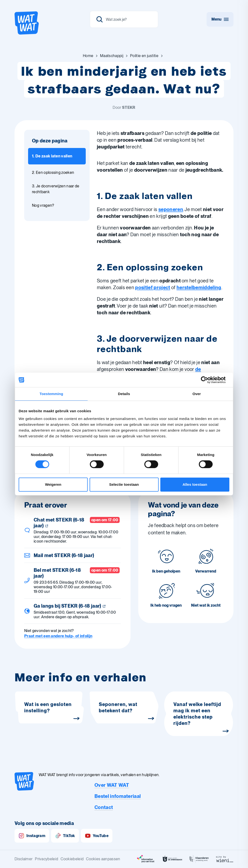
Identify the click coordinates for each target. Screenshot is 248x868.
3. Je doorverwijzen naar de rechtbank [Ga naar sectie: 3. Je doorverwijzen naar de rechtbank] (56, 189)
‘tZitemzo (108, 422)
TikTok (65, 836)
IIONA (124, 452)
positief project (153, 287)
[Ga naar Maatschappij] (112, 56)
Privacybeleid (46, 859)
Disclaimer (23, 859)
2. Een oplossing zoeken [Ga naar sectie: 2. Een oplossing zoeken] (53, 173)
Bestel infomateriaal (118, 796)
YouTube (97, 836)
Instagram (32, 836)
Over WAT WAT (112, 785)
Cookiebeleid (72, 859)
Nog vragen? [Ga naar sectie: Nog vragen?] (43, 205)
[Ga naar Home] (88, 56)
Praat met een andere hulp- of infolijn (58, 636)
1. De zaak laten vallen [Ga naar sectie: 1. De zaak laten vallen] (52, 156)
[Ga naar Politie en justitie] (144, 56)
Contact (104, 807)
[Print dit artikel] (115, 468)
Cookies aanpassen (103, 859)
